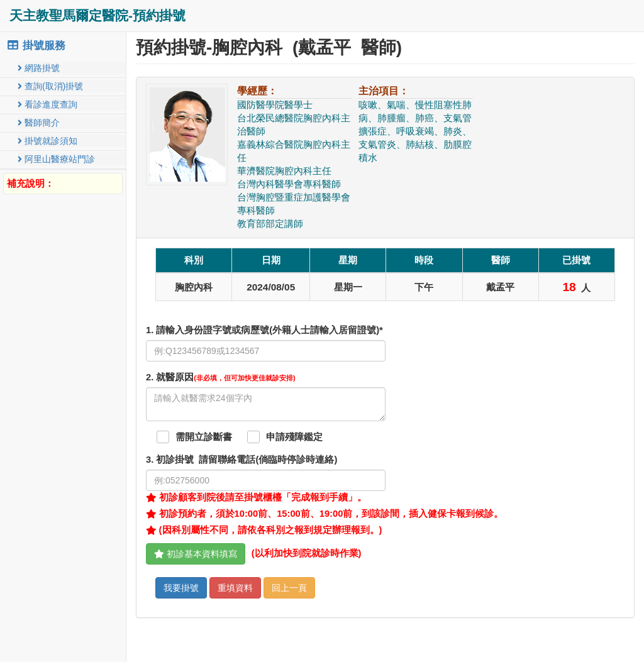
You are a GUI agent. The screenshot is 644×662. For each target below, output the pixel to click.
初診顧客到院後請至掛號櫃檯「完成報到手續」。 (256, 497)
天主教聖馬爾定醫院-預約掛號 (97, 15)
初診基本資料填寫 (196, 554)
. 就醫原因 (221, 377)
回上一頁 (289, 588)
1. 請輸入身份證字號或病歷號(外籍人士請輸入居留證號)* (264, 330)
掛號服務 (36, 46)
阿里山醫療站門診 (56, 159)
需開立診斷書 (204, 437)
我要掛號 (181, 588)
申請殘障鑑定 (294, 437)
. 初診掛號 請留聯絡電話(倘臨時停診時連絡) (241, 460)
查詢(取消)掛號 (50, 86)
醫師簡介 (39, 123)
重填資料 (235, 588)
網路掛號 (39, 68)
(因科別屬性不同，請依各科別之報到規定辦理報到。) (264, 530)
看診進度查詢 (47, 104)
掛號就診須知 (47, 141)
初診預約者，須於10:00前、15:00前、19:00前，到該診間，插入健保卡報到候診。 (325, 514)
